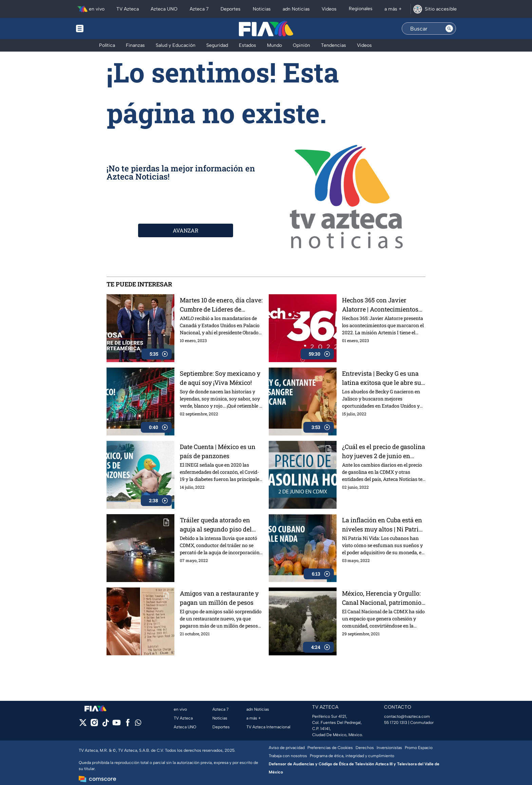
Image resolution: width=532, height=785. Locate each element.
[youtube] (117, 725)
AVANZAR (186, 230)
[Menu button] (103, 29)
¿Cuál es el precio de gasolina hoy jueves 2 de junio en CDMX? (384, 451)
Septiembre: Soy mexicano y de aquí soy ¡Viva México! (220, 378)
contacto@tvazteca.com (407, 716)
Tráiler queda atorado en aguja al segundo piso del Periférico (216, 525)
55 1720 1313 (396, 723)
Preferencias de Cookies (330, 748)
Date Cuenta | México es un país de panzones (218, 451)
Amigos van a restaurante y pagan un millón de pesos (219, 598)
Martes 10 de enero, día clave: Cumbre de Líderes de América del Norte (221, 305)
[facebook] (128, 725)
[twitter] (83, 725)
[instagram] (94, 725)
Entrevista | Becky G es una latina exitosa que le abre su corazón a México (382, 378)
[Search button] (449, 29)
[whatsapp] (138, 724)
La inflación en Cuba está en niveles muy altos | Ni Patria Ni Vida (382, 525)
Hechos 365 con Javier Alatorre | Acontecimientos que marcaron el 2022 (380, 305)
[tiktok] (105, 725)
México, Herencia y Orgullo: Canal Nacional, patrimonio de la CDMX (382, 598)
